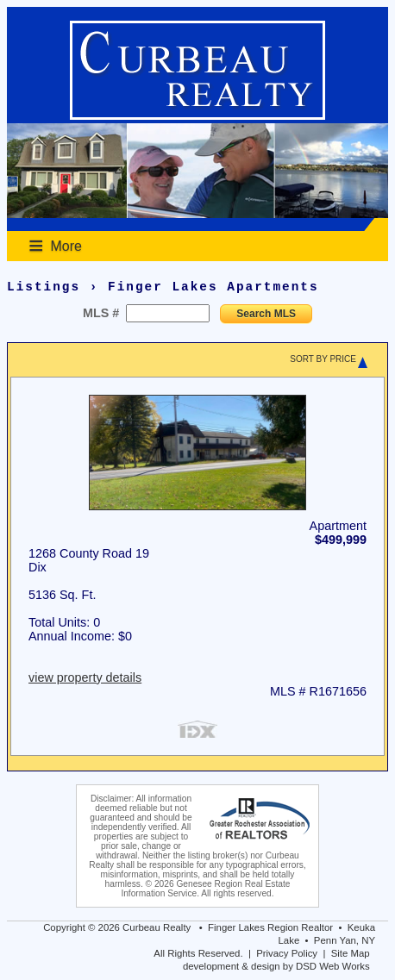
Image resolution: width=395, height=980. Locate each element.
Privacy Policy (287, 953)
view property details (85, 677)
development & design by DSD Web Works (276, 966)
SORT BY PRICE (323, 359)
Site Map (351, 953)
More (66, 246)
